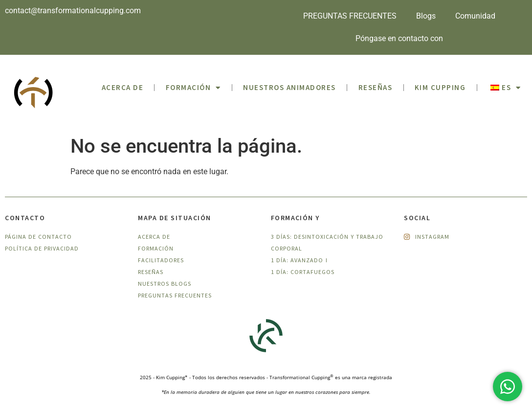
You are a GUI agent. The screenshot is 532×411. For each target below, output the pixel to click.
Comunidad (475, 16)
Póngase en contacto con (399, 38)
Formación (193, 88)
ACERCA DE (123, 87)
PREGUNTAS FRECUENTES (350, 16)
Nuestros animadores (289, 87)
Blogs (426, 16)
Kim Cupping (440, 87)
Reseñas (376, 87)
